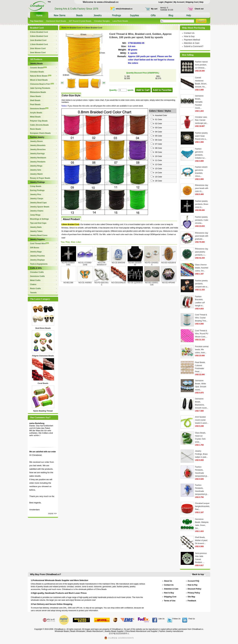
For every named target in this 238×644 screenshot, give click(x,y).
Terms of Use (170, 601)
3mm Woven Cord (38, 53)
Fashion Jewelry (37, 137)
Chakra (33, 284)
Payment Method (192, 40)
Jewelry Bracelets (38, 145)
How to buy (189, 36)
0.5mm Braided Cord (39, 32)
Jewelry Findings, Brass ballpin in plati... (201, 454)
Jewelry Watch (36, 174)
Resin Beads (36, 129)
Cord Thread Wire (39, 244)
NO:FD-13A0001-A (152, 264)
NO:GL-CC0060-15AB (85, 264)
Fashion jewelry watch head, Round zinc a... (201, 136)
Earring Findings (37, 190)
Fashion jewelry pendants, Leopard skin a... (202, 284)
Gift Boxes (35, 248)
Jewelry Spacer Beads (40, 207)
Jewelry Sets (36, 170)
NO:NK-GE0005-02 (135, 264)
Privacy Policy (194, 593)
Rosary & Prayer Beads (40, 178)
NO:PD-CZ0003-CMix (68, 264)
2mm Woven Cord (38, 48)
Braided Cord (75, 28)
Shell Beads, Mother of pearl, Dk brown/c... (201, 540)
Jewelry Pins (36, 194)
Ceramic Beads (38, 68)
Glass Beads (36, 96)
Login (161, 2)
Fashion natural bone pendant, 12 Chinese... (201, 65)
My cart (154, 9)
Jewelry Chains (37, 211)
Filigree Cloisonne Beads (43, 356)
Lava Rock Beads (120, 21)
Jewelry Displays (37, 260)
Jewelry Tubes (36, 231)
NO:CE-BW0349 (118, 263)
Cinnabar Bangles (102, 21)
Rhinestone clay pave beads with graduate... (202, 236)
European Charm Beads (40, 133)
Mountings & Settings (39, 219)
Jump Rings (35, 215)
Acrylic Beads (36, 113)
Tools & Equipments (39, 264)
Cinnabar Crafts (37, 272)
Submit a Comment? (194, 46)
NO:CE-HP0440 (168, 283)
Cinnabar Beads (37, 72)
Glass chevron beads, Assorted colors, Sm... (202, 268)
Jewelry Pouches (37, 256)
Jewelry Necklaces (38, 158)
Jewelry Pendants (38, 162)
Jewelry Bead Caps (38, 203)
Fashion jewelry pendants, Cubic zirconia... (202, 220)
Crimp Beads (36, 186)
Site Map (191, 597)
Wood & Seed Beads (39, 80)
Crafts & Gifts (36, 268)
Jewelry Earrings (37, 154)
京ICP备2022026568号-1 (119, 634)
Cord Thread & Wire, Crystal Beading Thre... (201, 318)
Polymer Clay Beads (39, 121)
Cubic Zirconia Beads (39, 125)
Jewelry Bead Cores (39, 235)
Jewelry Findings (37, 182)
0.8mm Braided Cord (39, 36)
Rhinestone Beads (38, 92)
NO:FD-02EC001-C (102, 284)
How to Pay (193, 585)
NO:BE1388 (68, 283)
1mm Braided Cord (38, 40)
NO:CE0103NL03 (118, 283)
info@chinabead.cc (124, 9)
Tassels (33, 293)
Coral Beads (43, 383)
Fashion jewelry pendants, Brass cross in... (202, 204)
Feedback (192, 601)
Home (64, 28)
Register (169, 2)
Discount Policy (194, 589)
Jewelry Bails (36, 227)
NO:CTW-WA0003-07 (102, 264)
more (51, 513)
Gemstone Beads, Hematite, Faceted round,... (199, 102)
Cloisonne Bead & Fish (42, 84)
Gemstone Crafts (37, 276)
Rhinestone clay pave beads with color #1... (202, 188)
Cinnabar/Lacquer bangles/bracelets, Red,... (202, 506)
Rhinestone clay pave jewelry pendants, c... (201, 252)
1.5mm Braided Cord (39, 44)
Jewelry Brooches (38, 149)
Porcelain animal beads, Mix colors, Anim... (202, 350)
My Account (179, 2)
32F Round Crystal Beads (80, 21)
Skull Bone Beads (43, 328)
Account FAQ (193, 581)
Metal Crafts (35, 280)
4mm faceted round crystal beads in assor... (202, 420)
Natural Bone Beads (41, 76)
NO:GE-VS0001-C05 (152, 284)
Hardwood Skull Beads (56, 21)
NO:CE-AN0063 (85, 283)
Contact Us (189, 33)
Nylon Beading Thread (43, 411)
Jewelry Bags (36, 252)
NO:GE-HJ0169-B (168, 263)
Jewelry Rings (36, 166)
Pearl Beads (35, 105)
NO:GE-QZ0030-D (135, 283)
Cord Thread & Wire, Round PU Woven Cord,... (202, 334)
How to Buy (169, 593)
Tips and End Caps (38, 223)
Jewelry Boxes (36, 141)
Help (201, 2)
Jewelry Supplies (37, 239)
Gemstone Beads (39, 109)
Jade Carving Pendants (40, 88)
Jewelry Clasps (37, 199)
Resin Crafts (35, 289)
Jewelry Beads (36, 64)
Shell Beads (35, 100)
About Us (168, 581)
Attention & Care (192, 43)
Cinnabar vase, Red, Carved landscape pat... (201, 120)
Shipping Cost (192, 2)
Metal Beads (35, 117)
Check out (199, 9)
